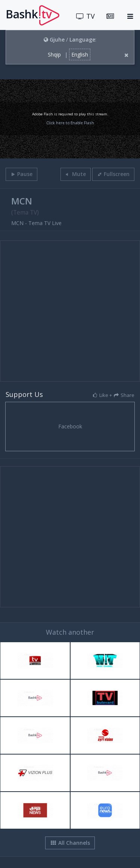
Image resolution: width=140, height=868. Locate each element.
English (80, 54)
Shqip (54, 54)
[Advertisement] (70, 311)
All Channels (70, 843)
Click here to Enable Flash (70, 123)
